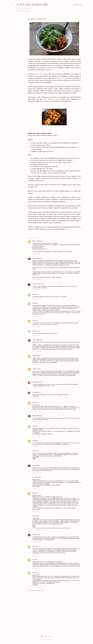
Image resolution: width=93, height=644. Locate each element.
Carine (34, 516)
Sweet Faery (36, 382)
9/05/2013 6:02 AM (37, 542)
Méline (34, 451)
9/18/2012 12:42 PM (37, 280)
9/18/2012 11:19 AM (36, 254)
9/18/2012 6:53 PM (36, 316)
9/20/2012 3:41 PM (37, 351)
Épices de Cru (60, 78)
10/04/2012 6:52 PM (37, 398)
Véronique (35, 392)
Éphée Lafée (36, 241)
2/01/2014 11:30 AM (37, 587)
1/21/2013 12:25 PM (36, 512)
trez (34, 559)
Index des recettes (23, 11)
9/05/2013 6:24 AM (37, 555)
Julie (34, 294)
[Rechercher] (78, 5)
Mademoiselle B (37, 284)
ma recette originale (41, 74)
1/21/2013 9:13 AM (36, 489)
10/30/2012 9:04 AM (37, 436)
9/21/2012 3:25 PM (36, 364)
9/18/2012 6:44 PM (37, 299)
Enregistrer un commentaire (36, 590)
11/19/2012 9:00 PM (37, 473)
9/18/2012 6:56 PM (36, 327)
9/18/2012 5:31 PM (36, 290)
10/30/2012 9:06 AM (37, 446)
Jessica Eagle (36, 258)
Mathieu (35, 331)
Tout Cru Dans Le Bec (32, 5)
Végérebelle (36, 416)
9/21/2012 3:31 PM (36, 378)
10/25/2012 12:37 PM (37, 411)
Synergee (51, 640)
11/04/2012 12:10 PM (37, 461)
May (34, 403)
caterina (35, 465)
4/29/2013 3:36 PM (37, 530)
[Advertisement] (54, 606)
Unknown (35, 356)
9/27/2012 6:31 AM (36, 388)
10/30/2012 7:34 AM (37, 422)
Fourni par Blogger (46, 637)
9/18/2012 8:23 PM (37, 335)
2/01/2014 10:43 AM (37, 568)
